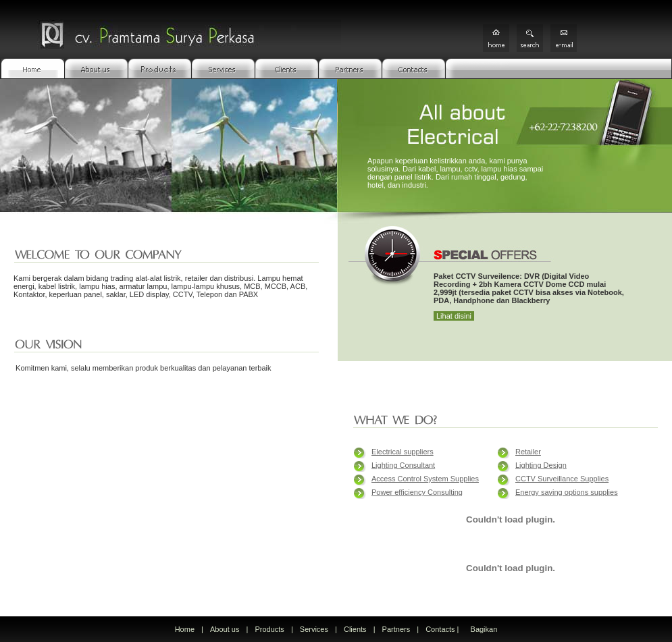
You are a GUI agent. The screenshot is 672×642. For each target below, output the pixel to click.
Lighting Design (541, 465)
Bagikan (484, 629)
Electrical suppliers (403, 452)
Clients (355, 629)
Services (314, 629)
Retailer (528, 452)
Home (185, 629)
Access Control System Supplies (425, 479)
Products (269, 629)
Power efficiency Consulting (417, 492)
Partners (396, 629)
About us (225, 629)
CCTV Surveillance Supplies (562, 479)
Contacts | (443, 629)
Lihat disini (454, 316)
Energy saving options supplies (567, 492)
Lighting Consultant (403, 465)
